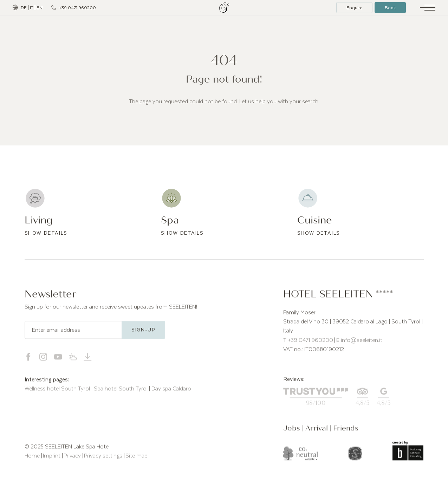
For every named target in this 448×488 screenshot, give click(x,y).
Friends (346, 431)
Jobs (293, 431)
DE (24, 7)
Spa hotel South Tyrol (121, 391)
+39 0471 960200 (310, 342)
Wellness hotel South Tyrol (58, 391)
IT (32, 7)
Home (33, 458)
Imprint (52, 458)
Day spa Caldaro (171, 391)
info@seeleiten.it (362, 342)
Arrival (317, 431)
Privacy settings (104, 458)
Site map (137, 458)
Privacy (73, 458)
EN (40, 7)
